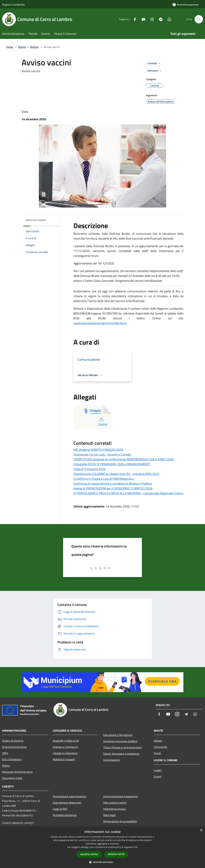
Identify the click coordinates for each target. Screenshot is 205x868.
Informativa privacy (115, 809)
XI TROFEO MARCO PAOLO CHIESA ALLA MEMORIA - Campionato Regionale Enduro (128, 493)
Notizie (34, 47)
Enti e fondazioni (12, 759)
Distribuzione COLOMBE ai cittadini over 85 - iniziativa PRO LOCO (116, 474)
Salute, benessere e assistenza (121, 754)
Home (10, 47)
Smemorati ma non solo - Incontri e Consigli (102, 454)
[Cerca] (199, 19)
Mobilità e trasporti (64, 759)
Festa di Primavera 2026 (89, 469)
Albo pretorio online (115, 803)
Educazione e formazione (118, 735)
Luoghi (158, 770)
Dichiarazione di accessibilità (120, 821)
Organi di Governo (13, 741)
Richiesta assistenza (65, 815)
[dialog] (102, 847)
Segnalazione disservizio (67, 803)
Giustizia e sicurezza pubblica (120, 741)
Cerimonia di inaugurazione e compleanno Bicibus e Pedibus (113, 484)
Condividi (154, 64)
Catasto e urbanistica (65, 753)
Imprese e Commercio (65, 747)
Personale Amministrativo (17, 772)
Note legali (110, 815)
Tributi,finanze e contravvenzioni (122, 747)
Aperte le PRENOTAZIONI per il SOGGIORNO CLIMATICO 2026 (113, 488)
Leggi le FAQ (60, 809)
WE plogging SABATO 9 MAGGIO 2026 (98, 450)
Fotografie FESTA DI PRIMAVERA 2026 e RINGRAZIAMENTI (112, 464)
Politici (6, 766)
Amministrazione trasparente (120, 796)
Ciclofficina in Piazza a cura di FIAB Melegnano (104, 479)
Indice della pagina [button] (36, 220)
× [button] (201, 830)
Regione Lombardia (13, 5)
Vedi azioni (155, 71)
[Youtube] (142, 19)
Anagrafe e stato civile (66, 741)
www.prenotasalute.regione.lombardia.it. (100, 323)
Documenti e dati (12, 778)
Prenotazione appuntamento (69, 796)
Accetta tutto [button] (89, 854)
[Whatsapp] (168, 19)
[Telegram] (159, 19)
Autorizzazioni (112, 760)
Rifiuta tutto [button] (116, 854)
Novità (22, 47)
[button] (102, 862)
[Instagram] (151, 19)
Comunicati (160, 747)
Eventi (158, 776)
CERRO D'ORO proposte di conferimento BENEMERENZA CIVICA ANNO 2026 (124, 459)
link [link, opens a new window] (136, 847)
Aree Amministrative (14, 747)
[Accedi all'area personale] (185, 5)
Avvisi (157, 753)
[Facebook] (133, 19)
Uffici (5, 753)
